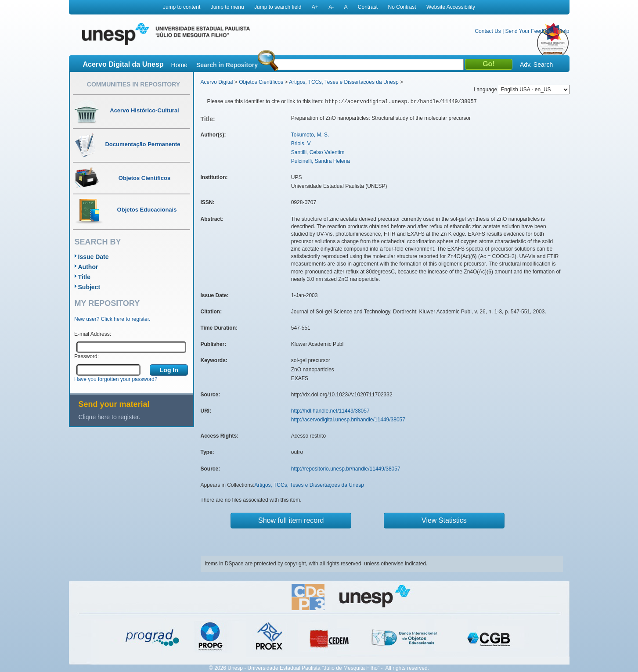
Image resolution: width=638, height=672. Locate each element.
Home (179, 65)
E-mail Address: (93, 334)
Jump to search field (278, 7)
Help (564, 31)
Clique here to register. (110, 417)
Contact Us (488, 31)
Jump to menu (227, 7)
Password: (87, 356)
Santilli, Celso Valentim (318, 152)
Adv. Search (536, 65)
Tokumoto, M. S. (310, 135)
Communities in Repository (133, 84)
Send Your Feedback (530, 31)
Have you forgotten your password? (116, 379)
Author (88, 267)
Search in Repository (227, 65)
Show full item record (291, 520)
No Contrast (402, 7)
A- (331, 7)
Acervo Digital (217, 82)
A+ (315, 7)
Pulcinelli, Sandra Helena (321, 161)
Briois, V (301, 144)
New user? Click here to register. (112, 319)
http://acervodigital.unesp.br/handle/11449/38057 (348, 420)
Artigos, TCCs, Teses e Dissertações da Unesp (344, 82)
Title (85, 277)
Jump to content (182, 7)
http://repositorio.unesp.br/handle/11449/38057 (346, 469)
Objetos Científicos (261, 82)
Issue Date (94, 257)
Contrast (368, 7)
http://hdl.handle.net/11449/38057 (330, 411)
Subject (89, 287)
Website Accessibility (451, 7)
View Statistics (444, 520)
